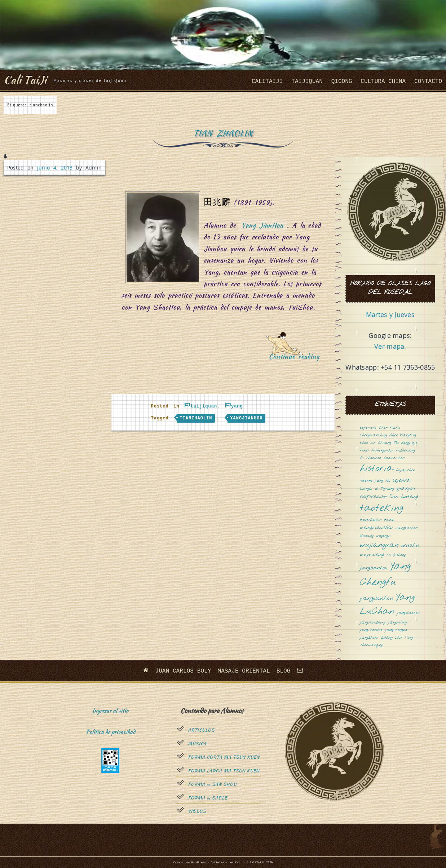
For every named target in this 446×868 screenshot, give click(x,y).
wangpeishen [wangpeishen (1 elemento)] (407, 528)
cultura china (383, 81)
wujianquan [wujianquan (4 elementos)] (379, 545)
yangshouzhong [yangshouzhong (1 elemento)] (373, 623)
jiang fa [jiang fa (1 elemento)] (383, 481)
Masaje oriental (244, 671)
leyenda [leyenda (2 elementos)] (401, 481)
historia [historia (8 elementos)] (377, 469)
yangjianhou (246, 418)
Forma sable (207, 798)
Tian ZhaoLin (223, 133)
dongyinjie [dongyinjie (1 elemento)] (409, 443)
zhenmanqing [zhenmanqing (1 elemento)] (371, 645)
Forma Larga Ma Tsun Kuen (224, 771)
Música (197, 744)
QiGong (342, 81)
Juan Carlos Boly (184, 671)
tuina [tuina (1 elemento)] (389, 520)
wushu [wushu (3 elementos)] (410, 546)
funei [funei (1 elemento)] (364, 451)
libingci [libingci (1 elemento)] (366, 489)
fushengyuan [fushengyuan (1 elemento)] (382, 451)
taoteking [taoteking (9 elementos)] (381, 509)
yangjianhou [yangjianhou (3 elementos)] (377, 599)
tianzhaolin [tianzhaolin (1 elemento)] (371, 520)
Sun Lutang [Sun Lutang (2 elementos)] (403, 497)
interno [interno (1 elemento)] (366, 481)
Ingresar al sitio (110, 710)
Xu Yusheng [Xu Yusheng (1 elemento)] (396, 555)
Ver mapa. (390, 346)
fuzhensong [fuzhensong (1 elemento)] (405, 451)
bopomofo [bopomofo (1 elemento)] (368, 428)
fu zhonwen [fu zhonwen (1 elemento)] (370, 458)
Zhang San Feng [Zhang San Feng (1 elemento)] (397, 638)
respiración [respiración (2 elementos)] (373, 497)
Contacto (428, 81)
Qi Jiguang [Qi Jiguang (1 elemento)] (385, 489)
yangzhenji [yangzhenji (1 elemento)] (369, 638)
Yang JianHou (262, 225)
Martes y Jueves (390, 314)
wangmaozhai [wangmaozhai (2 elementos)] (376, 528)
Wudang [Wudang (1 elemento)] (367, 536)
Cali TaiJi (26, 80)
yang (237, 406)
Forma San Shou (212, 784)
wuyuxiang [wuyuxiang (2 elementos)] (372, 555)
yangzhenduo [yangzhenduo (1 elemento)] (371, 630)
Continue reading (297, 359)
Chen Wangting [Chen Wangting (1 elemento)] (403, 435)
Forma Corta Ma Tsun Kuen (224, 757)
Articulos (201, 730)
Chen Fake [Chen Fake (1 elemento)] (390, 428)
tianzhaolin (196, 418)
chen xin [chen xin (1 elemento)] (368, 443)
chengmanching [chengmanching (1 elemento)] (373, 435)
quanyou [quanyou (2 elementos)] (406, 488)
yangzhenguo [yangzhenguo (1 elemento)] (396, 630)
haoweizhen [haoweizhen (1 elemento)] (394, 458)
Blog (283, 671)
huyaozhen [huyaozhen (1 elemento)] (405, 470)
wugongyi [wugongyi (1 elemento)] (383, 536)
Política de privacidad (111, 732)
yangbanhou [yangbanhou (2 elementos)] (374, 568)
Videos (197, 811)
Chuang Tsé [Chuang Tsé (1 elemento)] (388, 443)
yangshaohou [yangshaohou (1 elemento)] (408, 613)
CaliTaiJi (267, 81)
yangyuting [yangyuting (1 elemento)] (397, 623)
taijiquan (307, 81)
